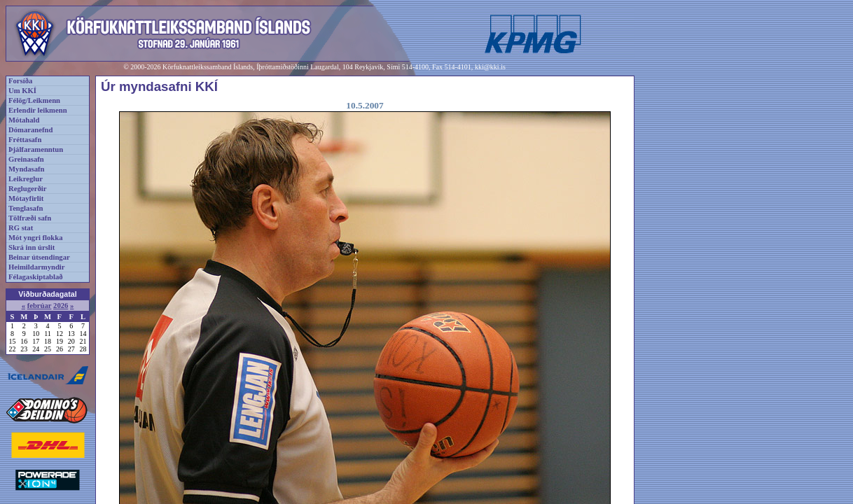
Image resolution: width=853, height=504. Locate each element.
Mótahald (24, 120)
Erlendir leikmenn (38, 110)
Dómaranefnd (30, 130)
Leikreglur (26, 179)
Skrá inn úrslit (32, 247)
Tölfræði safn (30, 218)
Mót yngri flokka (36, 238)
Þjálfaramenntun (36, 149)
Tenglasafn (26, 208)
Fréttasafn (25, 140)
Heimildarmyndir (37, 267)
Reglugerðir (27, 189)
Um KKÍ (22, 91)
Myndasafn (27, 169)
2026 (61, 306)
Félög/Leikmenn (34, 100)
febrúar (40, 306)
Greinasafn (26, 159)
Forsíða (20, 81)
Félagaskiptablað (36, 277)
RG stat (21, 228)
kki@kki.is (490, 67)
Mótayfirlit (26, 198)
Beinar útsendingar (39, 257)
